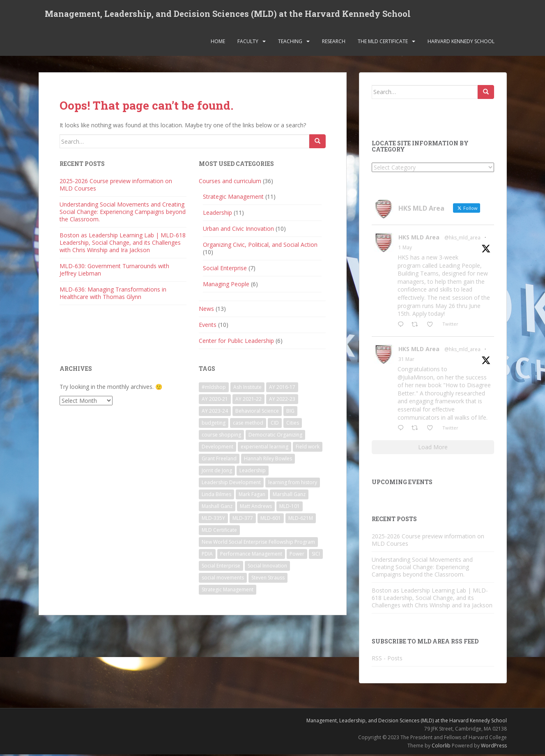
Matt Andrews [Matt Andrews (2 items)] (256, 508)
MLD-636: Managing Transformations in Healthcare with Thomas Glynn (113, 295)
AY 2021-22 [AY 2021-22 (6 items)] (248, 401)
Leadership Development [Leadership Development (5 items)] (231, 484)
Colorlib (441, 748)
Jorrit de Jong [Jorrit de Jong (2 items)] (217, 472)
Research (334, 43)
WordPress (494, 748)
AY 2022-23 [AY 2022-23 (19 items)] (282, 401)
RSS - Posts (387, 660)
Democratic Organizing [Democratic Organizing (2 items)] (275, 436)
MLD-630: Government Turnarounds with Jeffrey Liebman (114, 271)
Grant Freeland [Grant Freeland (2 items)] (219, 460)
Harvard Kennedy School (461, 43)
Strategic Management (233, 198)
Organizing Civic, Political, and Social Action (260, 246)
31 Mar (406, 361)
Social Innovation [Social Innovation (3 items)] (267, 567)
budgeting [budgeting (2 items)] (214, 424)
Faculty (248, 43)
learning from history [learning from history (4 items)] (293, 484)
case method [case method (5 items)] (248, 424)
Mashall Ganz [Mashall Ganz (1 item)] (217, 508)
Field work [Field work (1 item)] (308, 448)
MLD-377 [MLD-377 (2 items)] (243, 520)
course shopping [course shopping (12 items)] (221, 436)
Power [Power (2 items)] (297, 555)
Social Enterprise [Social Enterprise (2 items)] (221, 567)
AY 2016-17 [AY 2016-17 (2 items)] (282, 389)
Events (208, 326)
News (206, 310)
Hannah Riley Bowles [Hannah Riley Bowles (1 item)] (268, 460)
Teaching (290, 43)
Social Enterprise (225, 270)
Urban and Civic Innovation (238, 230)
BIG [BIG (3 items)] (290, 412)
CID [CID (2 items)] (275, 424)
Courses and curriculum (230, 183)
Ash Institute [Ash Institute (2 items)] (247, 389)
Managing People (226, 286)
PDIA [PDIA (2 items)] (207, 555)
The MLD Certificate (383, 43)
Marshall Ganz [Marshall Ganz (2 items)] (289, 496)
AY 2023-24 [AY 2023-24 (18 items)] (215, 412)
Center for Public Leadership (236, 342)
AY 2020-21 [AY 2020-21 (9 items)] (215, 401)
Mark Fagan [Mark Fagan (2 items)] (252, 496)
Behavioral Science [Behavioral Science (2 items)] (257, 412)
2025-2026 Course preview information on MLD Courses (116, 186)
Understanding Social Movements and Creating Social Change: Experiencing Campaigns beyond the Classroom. (123, 213)
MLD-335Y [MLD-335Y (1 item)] (213, 520)
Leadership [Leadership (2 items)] (253, 472)
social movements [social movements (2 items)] (223, 579)
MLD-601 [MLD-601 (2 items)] (271, 520)
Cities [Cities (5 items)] (293, 424)
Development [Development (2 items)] (217, 448)
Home (218, 43)
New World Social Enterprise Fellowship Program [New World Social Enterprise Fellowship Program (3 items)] (258, 543)
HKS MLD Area (419, 239)
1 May (405, 249)
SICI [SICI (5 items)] (316, 555)
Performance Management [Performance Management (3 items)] (251, 555)
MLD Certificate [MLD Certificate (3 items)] (219, 532)
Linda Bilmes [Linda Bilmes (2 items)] (216, 496)
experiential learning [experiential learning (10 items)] (264, 448)
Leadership (217, 214)
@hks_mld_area (462, 240)
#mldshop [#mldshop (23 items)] (214, 389)
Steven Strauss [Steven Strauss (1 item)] (268, 579)
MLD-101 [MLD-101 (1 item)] (290, 508)
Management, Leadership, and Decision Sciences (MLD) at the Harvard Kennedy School (228, 14)
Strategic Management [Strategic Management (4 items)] (228, 591)
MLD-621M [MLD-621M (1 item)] (301, 520)
